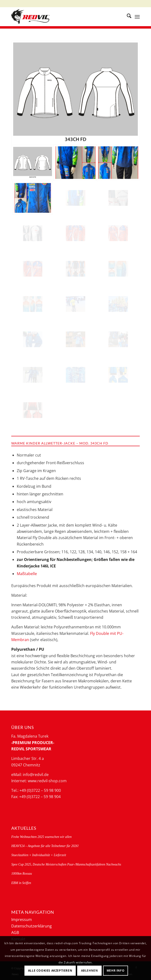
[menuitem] (127, 17)
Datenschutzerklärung (32, 926)
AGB (15, 932)
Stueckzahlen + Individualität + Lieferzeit (39, 855)
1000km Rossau (22, 874)
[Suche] (127, 17)
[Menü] (137, 17)
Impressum (22, 920)
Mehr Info (116, 971)
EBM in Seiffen (21, 883)
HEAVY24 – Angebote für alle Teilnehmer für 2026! (45, 846)
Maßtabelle (27, 574)
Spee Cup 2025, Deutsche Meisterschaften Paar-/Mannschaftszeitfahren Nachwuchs (66, 864)
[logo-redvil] (63, 17)
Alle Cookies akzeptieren (50, 971)
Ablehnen (90, 971)
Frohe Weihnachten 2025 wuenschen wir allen (41, 837)
